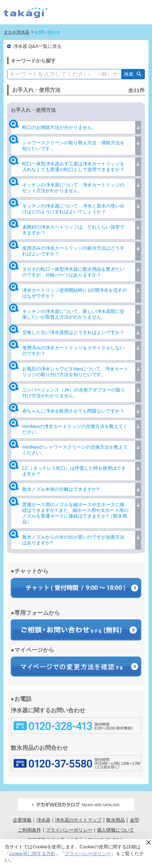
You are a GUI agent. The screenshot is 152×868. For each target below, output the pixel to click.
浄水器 (43, 820)
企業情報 (22, 820)
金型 (134, 820)
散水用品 (116, 820)
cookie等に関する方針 (32, 854)
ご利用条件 (30, 830)
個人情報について (116, 830)
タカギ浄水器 (16, 32)
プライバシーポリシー (69, 830)
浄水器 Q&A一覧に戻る (37, 46)
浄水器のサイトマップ (78, 820)
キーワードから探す (33, 61)
